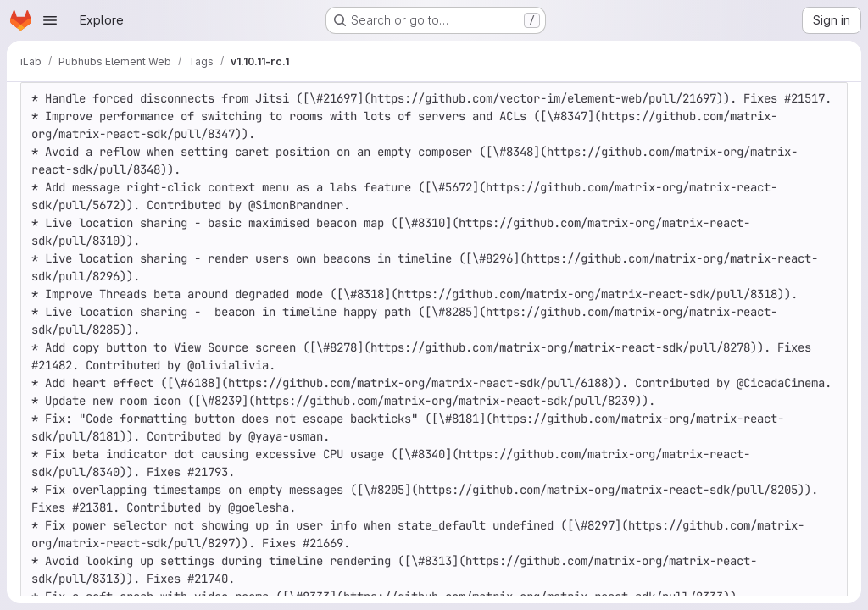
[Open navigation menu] (50, 20)
